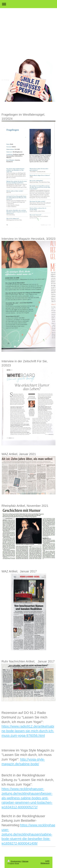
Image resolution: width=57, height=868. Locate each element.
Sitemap (25, 861)
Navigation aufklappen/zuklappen (28, 4)
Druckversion (14, 861)
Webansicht (45, 863)
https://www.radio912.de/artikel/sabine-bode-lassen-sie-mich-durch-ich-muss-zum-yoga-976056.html (28, 731)
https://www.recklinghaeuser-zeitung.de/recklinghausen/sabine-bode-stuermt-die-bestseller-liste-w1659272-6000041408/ (28, 834)
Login (47, 861)
